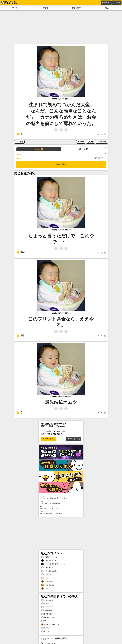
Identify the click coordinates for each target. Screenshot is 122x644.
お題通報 (91, 142)
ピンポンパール (100, 158)
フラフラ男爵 (47, 614)
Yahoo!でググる (48, 617)
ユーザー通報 (102, 142)
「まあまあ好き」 (49, 581)
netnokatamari (48, 607)
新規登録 (106, 2)
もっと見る (61, 164)
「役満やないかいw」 (50, 557)
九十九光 (46, 628)
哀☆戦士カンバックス (50, 624)
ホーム (15, 8)
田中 (104, 154)
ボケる (46, 8)
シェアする (19, 142)
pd (44, 621)
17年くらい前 (101, 134)
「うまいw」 (47, 575)
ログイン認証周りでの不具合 (61, 513)
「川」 (45, 578)
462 (21, 252)
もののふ (46, 631)
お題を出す (76, 8)
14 (20, 335)
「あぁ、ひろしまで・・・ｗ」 (53, 564)
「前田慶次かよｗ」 (49, 561)
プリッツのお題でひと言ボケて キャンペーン (61, 497)
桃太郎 (45, 604)
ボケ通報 (81, 142)
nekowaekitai (47, 610)
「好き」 (46, 588)
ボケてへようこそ (74, 439)
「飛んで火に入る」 (49, 571)
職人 (107, 8)
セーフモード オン (49, 439)
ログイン (116, 2)
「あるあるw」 (48, 568)
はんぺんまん (47, 600)
